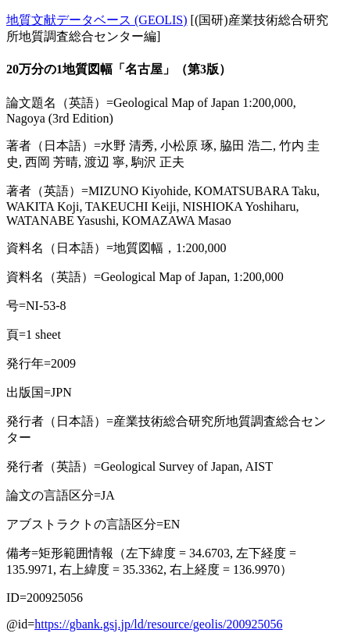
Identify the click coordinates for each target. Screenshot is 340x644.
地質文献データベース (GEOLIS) (97, 20)
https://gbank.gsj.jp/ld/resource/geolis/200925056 (158, 624)
